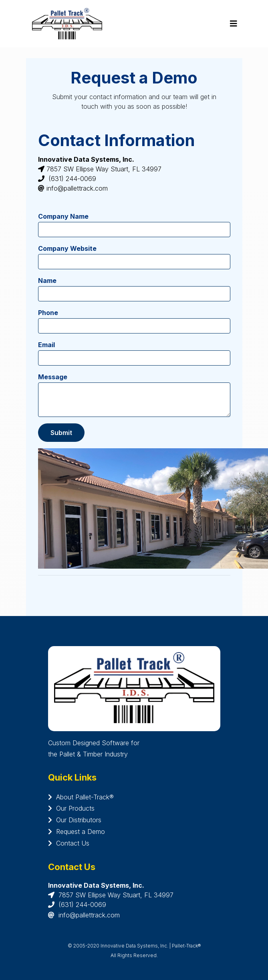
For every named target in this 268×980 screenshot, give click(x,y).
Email (46, 345)
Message (53, 377)
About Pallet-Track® (81, 797)
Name (47, 281)
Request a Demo (77, 832)
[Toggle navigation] (234, 24)
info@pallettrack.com (89, 915)
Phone (48, 313)
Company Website (67, 248)
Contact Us (69, 843)
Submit (61, 433)
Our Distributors (75, 820)
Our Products (71, 808)
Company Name (63, 216)
